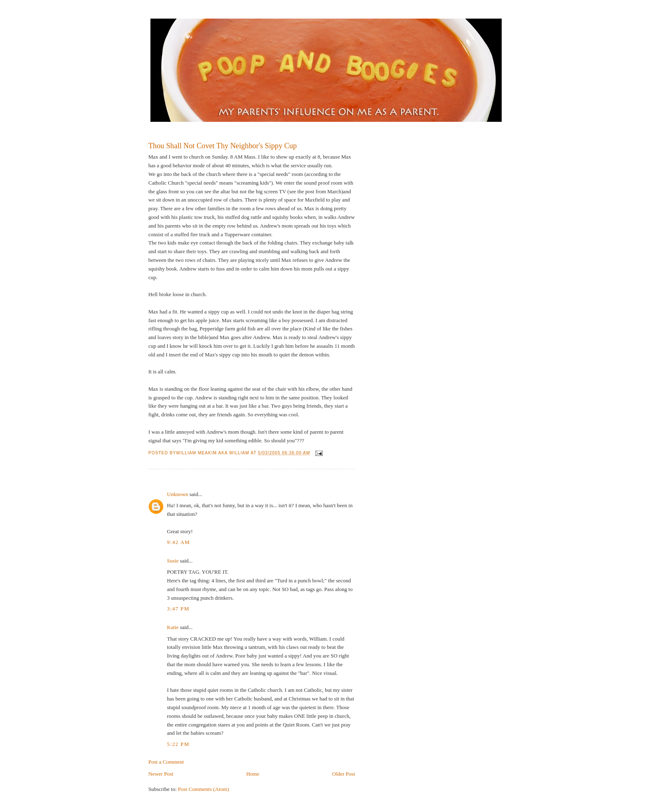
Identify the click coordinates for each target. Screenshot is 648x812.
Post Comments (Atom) (204, 789)
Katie (173, 627)
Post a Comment (166, 762)
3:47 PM (178, 609)
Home (253, 774)
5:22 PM (178, 744)
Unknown (177, 494)
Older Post (344, 774)
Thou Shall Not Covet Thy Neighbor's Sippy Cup (223, 146)
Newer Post (161, 774)
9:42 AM (179, 542)
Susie (173, 561)
